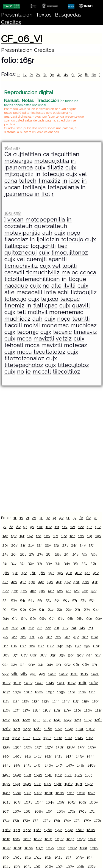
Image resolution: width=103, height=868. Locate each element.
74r (74, 628)
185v (6, 848)
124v (68, 720)
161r (71, 793)
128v (48, 729)
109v (61, 692)
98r (15, 674)
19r (90, 536)
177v (27, 830)
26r (14, 554)
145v (27, 765)
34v (67, 563)
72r (39, 628)
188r (61, 848)
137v (49, 747)
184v (81, 839)
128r (37, 729)
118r (36, 710)
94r (41, 664)
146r (38, 765)
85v (87, 646)
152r (68, 775)
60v (33, 609)
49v (42, 591)
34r (58, 563)
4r (59, 75)
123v (47, 720)
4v (66, 75)
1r (19, 75)
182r (27, 839)
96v (86, 664)
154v (27, 784)
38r (32, 573)
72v (48, 628)
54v (31, 600)
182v (37, 839)
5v (80, 75)
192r (48, 857)
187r (39, 848)
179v (69, 830)
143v (80, 756)
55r (40, 600)
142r (48, 756)
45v (68, 582)
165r (61, 802)
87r (15, 655)
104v (50, 683)
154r (17, 784)
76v (23, 637)
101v (84, 674)
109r (50, 692)
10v (49, 527)
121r (98, 710)
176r (98, 820)
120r (78, 710)
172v (26, 820)
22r (39, 545)
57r (75, 600)
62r (59, 609)
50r (51, 591)
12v (81, 527)
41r (87, 573)
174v (67, 820)
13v (98, 527)
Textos (44, 15)
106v (94, 683)
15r (22, 536)
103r (17, 683)
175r (77, 820)
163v (28, 802)
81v (14, 646)
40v (78, 573)
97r (95, 664)
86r (96, 646)
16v (47, 536)
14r (5, 536)
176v (6, 830)
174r (57, 820)
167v (17, 811)
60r (23, 609)
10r (40, 527)
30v (94, 554)
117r (16, 710)
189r (83, 848)
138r (60, 747)
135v (6, 747)
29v (76, 554)
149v (17, 775)
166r (83, 802)
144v (6, 765)
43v (32, 582)
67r (52, 618)
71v (31, 628)
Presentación (17, 15)
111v (6, 701)
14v (14, 536)
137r (38, 747)
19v (98, 536)
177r (17, 830)
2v (38, 75)
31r (5, 563)
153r (88, 775)
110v (82, 692)
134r (69, 738)
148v (91, 765)
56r (57, 600)
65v (24, 618)
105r (61, 683)
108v (39, 692)
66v (43, 618)
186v (29, 848)
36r (93, 563)
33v (49, 563)
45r (59, 582)
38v (42, 573)
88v (43, 655)
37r (15, 573)
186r (17, 848)
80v (94, 637)
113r (35, 701)
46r (76, 582)
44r (41, 582)
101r (74, 674)
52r (85, 591)
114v (66, 701)
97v (5, 674)
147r (60, 765)
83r (41, 646)
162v (6, 802)
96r (76, 664)
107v (17, 692)
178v (48, 830)
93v (32, 664)
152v (78, 775)
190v (17, 857)
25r (91, 545)
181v (16, 839)
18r (72, 536)
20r (5, 545)
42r (5, 582)
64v (6, 618)
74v (82, 628)
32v (31, 563)
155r (37, 784)
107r (6, 692)
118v (47, 710)
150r (28, 775)
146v (49, 765)
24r (74, 545)
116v (6, 710)
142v (59, 756)
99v (42, 674)
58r (92, 600)
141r (28, 756)
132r (26, 738)
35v (84, 563)
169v (61, 811)
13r (89, 527)
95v (68, 664)
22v (48, 545)
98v (24, 674)
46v (86, 582)
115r (76, 701)
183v (59, 839)
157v (89, 784)
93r (23, 664)
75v (5, 637)
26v (23, 554)
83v (50, 646)
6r (87, 75)
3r (45, 75)
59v (14, 609)
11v (65, 527)
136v (28, 747)
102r (95, 674)
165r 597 (12, 148)
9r (25, 527)
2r (31, 75)
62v (69, 609)
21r (23, 545)
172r (16, 820)
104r (39, 683)
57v (83, 600)
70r (5, 628)
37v (24, 573)
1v (25, 75)
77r (32, 637)
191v (38, 857)
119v (67, 710)
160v (60, 793)
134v (79, 738)
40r (69, 573)
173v (47, 820)
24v (83, 545)
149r (6, 775)
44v (50, 582)
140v (17, 756)
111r (92, 692)
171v (6, 820)
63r (77, 609)
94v (50, 664)
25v (5, 554)
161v (81, 793)
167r (6, 811)
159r (27, 793)
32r (22, 563)
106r (83, 683)
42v (14, 582)
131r (6, 738)
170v (83, 811)
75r (91, 628)
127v (27, 729)
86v (6, 655)
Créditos (11, 22)
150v (38, 775)
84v (69, 646)
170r (72, 811)
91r (89, 655)
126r (98, 720)
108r (28, 692)
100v (63, 674)
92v (14, 664)
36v (6, 573)
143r (69, 756)
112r (16, 701)
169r (50, 811)
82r (23, 646)
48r (15, 591)
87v (24, 655)
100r (52, 674)
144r (90, 756)
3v (52, 75)
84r (60, 646)
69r (89, 618)
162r (91, 793)
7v (4, 527)
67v (61, 618)
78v (58, 637)
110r (72, 692)
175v (87, 820)
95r (59, 664)
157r (79, 784)
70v (14, 628)
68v (80, 618)
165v (72, 802)
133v (58, 738)
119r (57, 710)
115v (85, 701)
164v (50, 802)
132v (37, 738)
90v (80, 655)
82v (32, 646)
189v (94, 848)
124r (57, 720)
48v (24, 591)
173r (36, 820)
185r (92, 839)
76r (14, 637)
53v (14, 600)
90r (71, 655)
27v (40, 554)
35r (76, 563)
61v (51, 609)
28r (49, 554)
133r (47, 738)
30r (85, 554)
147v (70, 765)
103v (28, 683)
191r (28, 857)
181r (6, 839)
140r (6, 756)
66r (33, 618)
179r (59, 830)
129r (59, 729)
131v (16, 738)
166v (94, 802)
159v (38, 793)
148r (81, 765)
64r (96, 609)
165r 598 (12, 213)
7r (95, 518)
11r (57, 527)
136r (17, 747)
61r (42, 609)
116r (96, 701)
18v (81, 536)
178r (37, 830)
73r (57, 628)
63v (87, 609)
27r (32, 554)
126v (6, 729)
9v (32, 527)
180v (91, 830)
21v (31, 545)
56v (66, 600)
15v (30, 536)
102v (6, 683)
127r (17, 729)
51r (69, 591)
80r (85, 637)
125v (88, 720)
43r (23, 582)
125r (78, 720)
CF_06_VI (22, 39)
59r (5, 609)
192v (59, 857)
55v (48, 600)
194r (90, 857)
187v (50, 848)
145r (17, 765)
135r (90, 738)
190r (6, 857)
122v (26, 720)
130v (90, 729)
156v (69, 784)
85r (78, 646)
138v (71, 747)
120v (88, 710)
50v (60, 591)
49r (33, 591)
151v (58, 775)
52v (94, 591)
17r (56, 536)
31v (14, 563)
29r (67, 554)
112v (26, 701)
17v (64, 536)
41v (96, 573)
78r (49, 637)
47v (5, 591)
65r (15, 618)
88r (33, 655)
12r (73, 527)
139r (81, 747)
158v (17, 793)
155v (47, 784)
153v (6, 784)
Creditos (44, 50)
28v (58, 554)
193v (80, 857)
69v (99, 618)
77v (40, 637)
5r (73, 75)
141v (38, 756)
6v (94, 75)
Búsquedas (68, 15)
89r (52, 655)
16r (38, 536)
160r (48, 793)
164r (39, 802)
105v (72, 683)
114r (56, 701)
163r (17, 802)
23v (65, 545)
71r (23, 628)
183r (48, 839)
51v (77, 591)
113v (45, 701)
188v (72, 848)
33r (40, 563)
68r (70, 618)
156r (58, 784)
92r (5, 664)
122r (16, 720)
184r (70, 839)
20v (14, 545)
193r (69, 857)
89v (62, 655)
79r (67, 637)
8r (11, 527)
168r (28, 811)
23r (57, 545)
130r (80, 729)
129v (69, 729)
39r (51, 573)
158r (6, 793)
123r (36, 720)
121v (6, 720)
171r (93, 811)
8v (18, 527)
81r (5, 646)
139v (92, 747)
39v (60, 573)
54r (23, 600)
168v (39, 811)
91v (98, 655)
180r (80, 830)
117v (26, 710)
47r (95, 582)
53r (5, 600)
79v (76, 637)
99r (33, 674)
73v (65, 628)
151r (48, 775)
